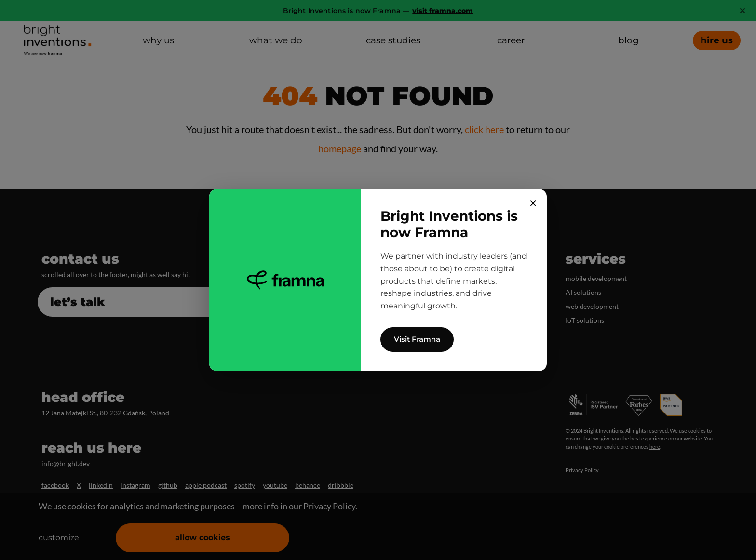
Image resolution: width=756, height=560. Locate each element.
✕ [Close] (533, 203)
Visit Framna (417, 339)
